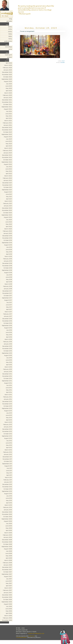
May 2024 (9, 116)
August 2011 (8, 466)
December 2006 (7, 595)
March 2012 (8, 450)
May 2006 (9, 611)
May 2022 (9, 171)
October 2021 (8, 187)
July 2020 (9, 220)
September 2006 (7, 602)
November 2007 (7, 570)
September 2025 (7, 79)
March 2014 (8, 395)
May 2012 (9, 445)
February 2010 (8, 507)
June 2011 (9, 471)
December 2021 (7, 183)
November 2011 (7, 459)
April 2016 (9, 337)
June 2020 (9, 222)
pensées (9, 21)
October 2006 (8, 599)
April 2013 (9, 420)
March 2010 (8, 505)
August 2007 (8, 576)
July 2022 (9, 167)
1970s (10, 39)
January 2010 (8, 510)
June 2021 (9, 194)
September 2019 (7, 243)
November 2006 (7, 597)
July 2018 (9, 275)
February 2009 (7, 535)
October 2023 (8, 132)
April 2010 (9, 503)
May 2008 (9, 556)
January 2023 (8, 153)
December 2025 (7, 72)
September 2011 (7, 464)
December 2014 (7, 374)
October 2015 (8, 351)
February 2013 (8, 424)
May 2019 (9, 252)
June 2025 (9, 86)
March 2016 (8, 339)
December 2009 (7, 512)
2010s (10, 29)
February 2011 (8, 480)
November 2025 (7, 74)
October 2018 (8, 268)
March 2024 (8, 121)
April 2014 (9, 392)
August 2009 (8, 521)
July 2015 (9, 358)
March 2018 (8, 284)
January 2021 (8, 206)
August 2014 (8, 383)
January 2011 (8, 482)
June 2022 (9, 169)
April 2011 (9, 475)
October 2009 (8, 517)
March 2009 (8, 533)
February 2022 (7, 178)
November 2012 (7, 431)
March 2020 (8, 229)
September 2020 (7, 215)
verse (10, 49)
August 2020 (8, 217)
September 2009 (7, 519)
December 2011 (7, 457)
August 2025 (8, 81)
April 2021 (9, 199)
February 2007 (7, 590)
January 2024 (8, 125)
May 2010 (9, 500)
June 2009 (9, 526)
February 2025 (7, 95)
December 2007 (7, 567)
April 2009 (9, 530)
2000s (10, 32)
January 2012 (8, 454)
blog (11, 19)
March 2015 (8, 367)
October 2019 (8, 240)
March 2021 (8, 201)
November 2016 (7, 321)
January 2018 (8, 289)
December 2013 (7, 401)
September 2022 (7, 162)
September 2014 (7, 381)
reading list (8, 55)
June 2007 (9, 581)
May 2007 (9, 583)
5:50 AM (62, 62)
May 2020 (9, 224)
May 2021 (9, 197)
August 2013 (8, 411)
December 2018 (7, 263)
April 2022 (9, 173)
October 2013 (8, 406)
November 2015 (7, 348)
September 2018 (7, 270)
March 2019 (8, 256)
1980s (10, 36)
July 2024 (9, 111)
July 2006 (9, 606)
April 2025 (9, 91)
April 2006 (9, 613)
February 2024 (7, 123)
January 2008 (8, 565)
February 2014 (8, 397)
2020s (10, 27)
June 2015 (9, 360)
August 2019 (8, 245)
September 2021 (7, 190)
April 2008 (9, 558)
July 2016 (9, 330)
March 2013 (8, 422)
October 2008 (8, 544)
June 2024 (9, 114)
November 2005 (7, 620)
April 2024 (9, 118)
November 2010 (7, 487)
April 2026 (9, 63)
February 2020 (7, 231)
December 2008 (7, 540)
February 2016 (8, 342)
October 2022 (8, 160)
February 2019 (8, 259)
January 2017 (8, 316)
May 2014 (9, 390)
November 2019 (7, 238)
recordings (8, 47)
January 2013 (8, 427)
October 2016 (8, 323)
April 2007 (9, 586)
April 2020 (9, 226)
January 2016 (8, 344)
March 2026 (8, 65)
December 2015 (7, 346)
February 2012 (8, 452)
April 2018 (9, 282)
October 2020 (8, 213)
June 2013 (9, 415)
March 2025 (8, 93)
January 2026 (8, 70)
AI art (63, 61)
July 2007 (9, 579)
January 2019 (8, 261)
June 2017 (9, 305)
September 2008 (7, 546)
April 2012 (9, 447)
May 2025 (9, 88)
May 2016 (9, 335)
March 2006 (8, 616)
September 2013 (7, 408)
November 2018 (7, 266)
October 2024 (8, 104)
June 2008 (9, 553)
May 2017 (9, 307)
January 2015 (8, 372)
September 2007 (7, 574)
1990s (10, 34)
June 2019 (9, 249)
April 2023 (9, 146)
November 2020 (7, 210)
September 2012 (7, 436)
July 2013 (9, 413)
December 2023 (7, 127)
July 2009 (9, 523)
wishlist (10, 57)
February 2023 (7, 150)
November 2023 (7, 130)
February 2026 (7, 68)
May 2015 (9, 362)
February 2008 (7, 563)
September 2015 (7, 353)
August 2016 (8, 328)
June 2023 (9, 141)
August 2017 (8, 300)
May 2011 (9, 473)
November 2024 (7, 102)
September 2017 (7, 298)
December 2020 (7, 208)
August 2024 (8, 109)
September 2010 (7, 491)
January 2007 (8, 593)
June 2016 (9, 332)
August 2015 (8, 355)
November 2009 (7, 514)
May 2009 (9, 528)
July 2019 (9, 247)
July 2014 (9, 385)
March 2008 (8, 560)
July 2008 (9, 551)
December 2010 (7, 484)
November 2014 (7, 376)
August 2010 (8, 494)
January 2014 (8, 399)
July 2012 (9, 441)
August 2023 (8, 137)
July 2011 (9, 468)
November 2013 (7, 404)
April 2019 (9, 254)
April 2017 (9, 309)
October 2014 (8, 378)
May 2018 (9, 279)
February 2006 (7, 618)
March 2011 (8, 477)
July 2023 (9, 139)
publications (8, 41)
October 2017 (8, 296)
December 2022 (7, 155)
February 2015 (8, 369)
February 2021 (8, 203)
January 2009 (8, 537)
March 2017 (8, 312)
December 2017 (7, 291)
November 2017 (7, 293)
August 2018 (8, 272)
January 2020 (8, 233)
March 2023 (8, 148)
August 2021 (8, 192)
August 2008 (8, 549)
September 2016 (7, 325)
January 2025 (8, 98)
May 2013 (9, 418)
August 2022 (8, 164)
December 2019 (7, 236)
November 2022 (7, 157)
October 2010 (8, 489)
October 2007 (8, 572)
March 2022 (8, 176)
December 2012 (7, 429)
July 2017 (9, 302)
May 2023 (9, 144)
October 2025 (8, 77)
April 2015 (9, 365)
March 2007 (8, 588)
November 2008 (7, 542)
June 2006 (9, 609)
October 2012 (8, 434)
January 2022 (8, 180)
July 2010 (9, 496)
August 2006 (8, 604)
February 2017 (8, 314)
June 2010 (9, 498)
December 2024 (7, 100)
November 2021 (7, 185)
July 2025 (9, 84)
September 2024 (7, 107)
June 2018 (9, 277)
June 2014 (9, 388)
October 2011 (8, 461)
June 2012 (9, 443)
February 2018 (8, 286)
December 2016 (7, 319)
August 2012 (8, 438)
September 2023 (7, 134)
